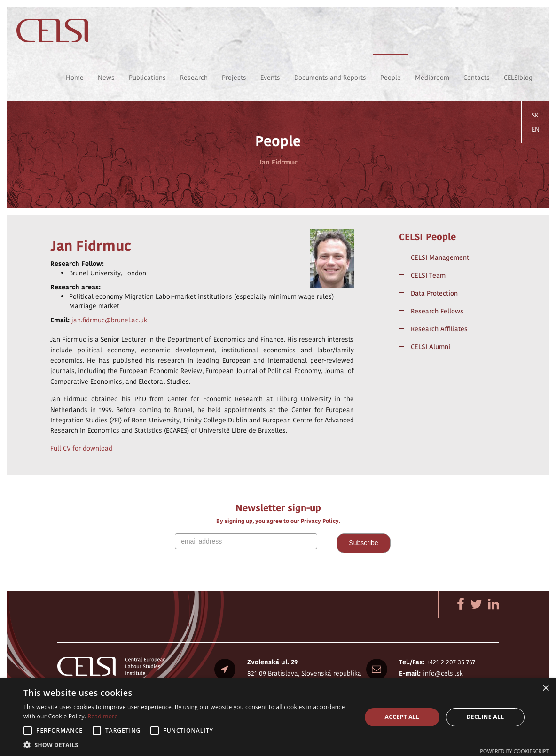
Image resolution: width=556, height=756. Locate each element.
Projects (234, 78)
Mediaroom (432, 78)
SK (535, 115)
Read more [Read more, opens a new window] (103, 716)
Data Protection (434, 293)
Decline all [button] (486, 717)
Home (75, 78)
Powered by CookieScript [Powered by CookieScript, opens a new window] (514, 751)
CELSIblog (518, 78)
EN (536, 129)
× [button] (545, 689)
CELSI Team (428, 275)
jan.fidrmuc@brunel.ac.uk (109, 320)
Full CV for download (81, 448)
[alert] (278, 717)
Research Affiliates (439, 329)
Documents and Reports (330, 78)
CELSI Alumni (431, 347)
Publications (147, 78)
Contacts (477, 78)
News (106, 78)
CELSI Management (440, 257)
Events (270, 78)
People (391, 78)
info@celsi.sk (443, 673)
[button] (187, 744)
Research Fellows (437, 311)
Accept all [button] (402, 717)
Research (194, 78)
